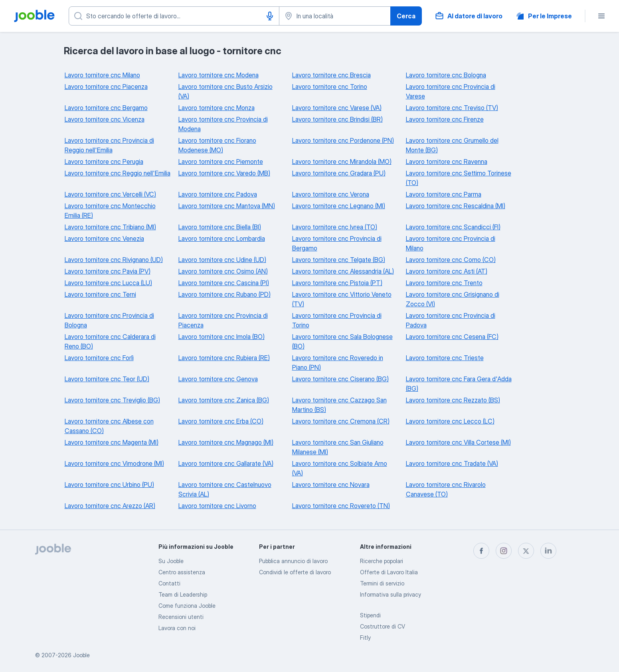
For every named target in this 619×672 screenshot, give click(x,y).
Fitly (365, 638)
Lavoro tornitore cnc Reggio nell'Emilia (118, 173)
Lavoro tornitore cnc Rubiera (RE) (224, 358)
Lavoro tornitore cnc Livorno (217, 506)
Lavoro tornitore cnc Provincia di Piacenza (223, 320)
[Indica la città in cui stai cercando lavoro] (335, 16)
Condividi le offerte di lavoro (295, 572)
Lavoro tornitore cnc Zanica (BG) (224, 400)
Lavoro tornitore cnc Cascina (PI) (224, 283)
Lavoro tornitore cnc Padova (218, 194)
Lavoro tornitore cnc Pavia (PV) (108, 271)
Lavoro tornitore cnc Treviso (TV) (452, 108)
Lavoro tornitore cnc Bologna (446, 75)
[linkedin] (548, 551)
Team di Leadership (183, 594)
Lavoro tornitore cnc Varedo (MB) (224, 173)
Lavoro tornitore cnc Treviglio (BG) (112, 400)
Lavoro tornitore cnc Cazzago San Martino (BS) (339, 405)
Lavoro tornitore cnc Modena (219, 75)
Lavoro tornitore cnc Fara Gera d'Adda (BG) (459, 384)
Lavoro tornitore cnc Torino (330, 87)
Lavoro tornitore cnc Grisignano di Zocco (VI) (453, 299)
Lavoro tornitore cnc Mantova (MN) (227, 206)
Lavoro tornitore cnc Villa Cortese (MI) (458, 442)
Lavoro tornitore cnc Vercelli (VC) (110, 194)
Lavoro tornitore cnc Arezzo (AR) (110, 506)
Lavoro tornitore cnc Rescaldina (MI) (456, 206)
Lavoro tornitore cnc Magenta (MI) (112, 442)
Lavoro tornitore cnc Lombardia (222, 238)
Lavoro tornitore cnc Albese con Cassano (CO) (109, 426)
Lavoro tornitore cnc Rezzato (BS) (453, 400)
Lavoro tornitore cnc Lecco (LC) (450, 421)
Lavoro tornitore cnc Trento (444, 283)
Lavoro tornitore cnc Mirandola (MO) (342, 162)
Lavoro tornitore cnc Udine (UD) (222, 260)
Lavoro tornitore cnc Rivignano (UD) (114, 260)
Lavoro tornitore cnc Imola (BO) (221, 337)
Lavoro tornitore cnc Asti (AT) (447, 271)
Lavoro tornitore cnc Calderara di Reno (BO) (110, 341)
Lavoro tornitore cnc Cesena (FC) (452, 337)
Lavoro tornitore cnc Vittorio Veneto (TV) (342, 299)
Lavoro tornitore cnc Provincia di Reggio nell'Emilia (109, 145)
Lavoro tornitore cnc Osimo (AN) (223, 271)
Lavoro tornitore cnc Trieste (445, 358)
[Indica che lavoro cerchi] (174, 16)
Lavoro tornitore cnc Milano (102, 75)
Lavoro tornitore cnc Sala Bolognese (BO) (342, 341)
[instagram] (504, 551)
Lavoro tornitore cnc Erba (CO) (221, 421)
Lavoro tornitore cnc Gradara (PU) (339, 173)
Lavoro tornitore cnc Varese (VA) (337, 108)
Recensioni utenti (181, 617)
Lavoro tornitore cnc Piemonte (221, 162)
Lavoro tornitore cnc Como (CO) (451, 260)
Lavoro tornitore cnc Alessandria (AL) (343, 271)
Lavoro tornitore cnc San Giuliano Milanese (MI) (338, 447)
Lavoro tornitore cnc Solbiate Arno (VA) (340, 468)
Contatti (169, 583)
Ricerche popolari (382, 561)
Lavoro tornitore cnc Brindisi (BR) (337, 119)
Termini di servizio (382, 583)
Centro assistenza (182, 572)
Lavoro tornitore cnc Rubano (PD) (224, 294)
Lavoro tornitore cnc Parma (444, 194)
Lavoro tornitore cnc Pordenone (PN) (343, 140)
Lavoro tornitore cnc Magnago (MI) (226, 442)
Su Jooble (171, 561)
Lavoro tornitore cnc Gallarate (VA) (226, 463)
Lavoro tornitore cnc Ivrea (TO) (335, 227)
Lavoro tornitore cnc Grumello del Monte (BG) (452, 145)
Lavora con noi (177, 628)
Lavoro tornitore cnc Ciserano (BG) (340, 379)
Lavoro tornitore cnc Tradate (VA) (452, 463)
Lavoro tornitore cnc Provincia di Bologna (109, 320)
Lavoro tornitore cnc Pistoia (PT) (337, 283)
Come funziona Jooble (187, 606)
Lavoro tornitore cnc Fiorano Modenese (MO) (217, 145)
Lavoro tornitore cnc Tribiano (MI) (110, 227)
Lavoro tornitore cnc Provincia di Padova (451, 320)
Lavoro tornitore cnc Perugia (104, 162)
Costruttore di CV (383, 626)
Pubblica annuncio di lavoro (293, 561)
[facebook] (481, 551)
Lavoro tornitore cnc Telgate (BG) (339, 260)
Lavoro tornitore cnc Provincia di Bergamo (337, 243)
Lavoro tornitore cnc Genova (218, 379)
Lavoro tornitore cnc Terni (100, 294)
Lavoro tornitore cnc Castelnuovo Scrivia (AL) (225, 489)
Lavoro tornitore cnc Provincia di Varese (451, 91)
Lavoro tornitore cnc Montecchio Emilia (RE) (110, 211)
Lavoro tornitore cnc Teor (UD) (107, 379)
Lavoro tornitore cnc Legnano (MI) (339, 206)
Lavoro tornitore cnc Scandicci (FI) (453, 227)
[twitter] (526, 551)
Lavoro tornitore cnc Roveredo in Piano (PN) (338, 363)
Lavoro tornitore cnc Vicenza (105, 119)
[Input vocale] (270, 16)
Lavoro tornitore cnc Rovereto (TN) (341, 506)
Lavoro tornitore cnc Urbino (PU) (109, 485)
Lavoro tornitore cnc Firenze (445, 119)
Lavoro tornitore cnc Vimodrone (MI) (114, 463)
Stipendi (370, 615)
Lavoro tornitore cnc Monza (217, 108)
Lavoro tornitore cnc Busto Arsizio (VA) (225, 91)
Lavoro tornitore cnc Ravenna (447, 162)
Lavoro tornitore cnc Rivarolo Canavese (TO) (446, 489)
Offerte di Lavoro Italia (389, 572)
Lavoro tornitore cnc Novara (331, 485)
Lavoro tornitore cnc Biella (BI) (220, 227)
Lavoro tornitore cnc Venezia (104, 238)
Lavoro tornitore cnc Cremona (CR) (341, 421)
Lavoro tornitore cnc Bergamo (106, 108)
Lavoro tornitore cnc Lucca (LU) (108, 283)
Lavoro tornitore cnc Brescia (331, 75)
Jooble (81, 655)
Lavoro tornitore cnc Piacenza (106, 87)
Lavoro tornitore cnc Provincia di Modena (223, 124)
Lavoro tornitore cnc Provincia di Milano (451, 243)
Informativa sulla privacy (391, 594)
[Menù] (601, 16)
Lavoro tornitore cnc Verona (331, 194)
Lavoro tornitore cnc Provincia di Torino (337, 320)
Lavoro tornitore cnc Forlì (99, 358)
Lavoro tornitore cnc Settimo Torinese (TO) (459, 178)
